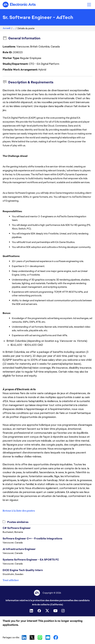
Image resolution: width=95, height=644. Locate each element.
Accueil (7, 28)
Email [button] (48, 637)
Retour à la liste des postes (19, 511)
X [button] (32, 637)
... (14, 28)
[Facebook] (40, 611)
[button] (89, 5)
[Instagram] (63, 611)
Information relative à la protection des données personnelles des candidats (48, 600)
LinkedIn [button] (24, 637)
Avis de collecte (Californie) (47, 604)
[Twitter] (47, 611)
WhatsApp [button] (40, 637)
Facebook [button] (56, 637)
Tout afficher (11, 580)
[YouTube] (55, 611)
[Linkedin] (32, 611)
